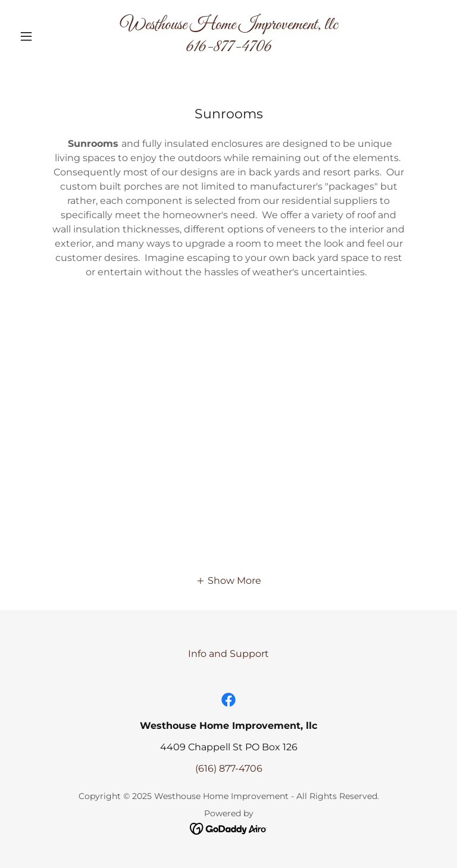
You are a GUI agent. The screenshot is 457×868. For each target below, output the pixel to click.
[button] (46, 36)
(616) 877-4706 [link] (229, 768)
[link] (228, 48)
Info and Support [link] (228, 654)
